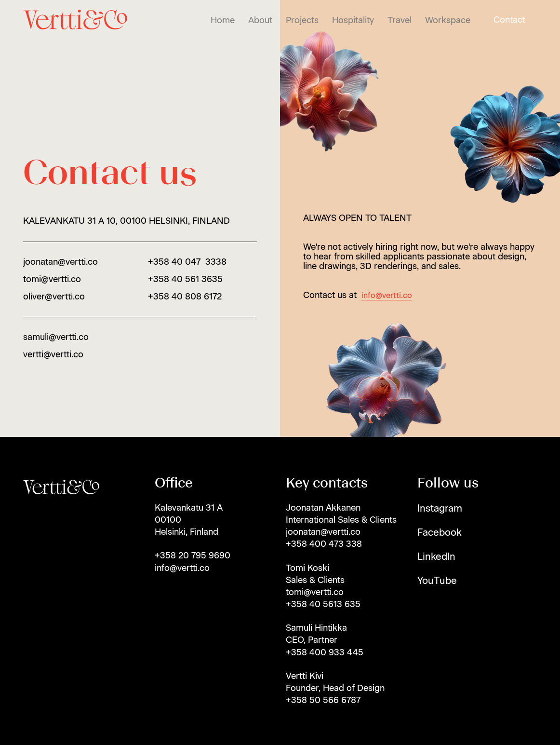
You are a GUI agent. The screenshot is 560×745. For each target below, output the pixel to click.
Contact (509, 20)
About (260, 20)
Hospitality (353, 20)
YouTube (437, 581)
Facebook (440, 532)
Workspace (448, 20)
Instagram (440, 508)
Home (223, 20)
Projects (302, 20)
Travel (400, 20)
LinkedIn (436, 556)
